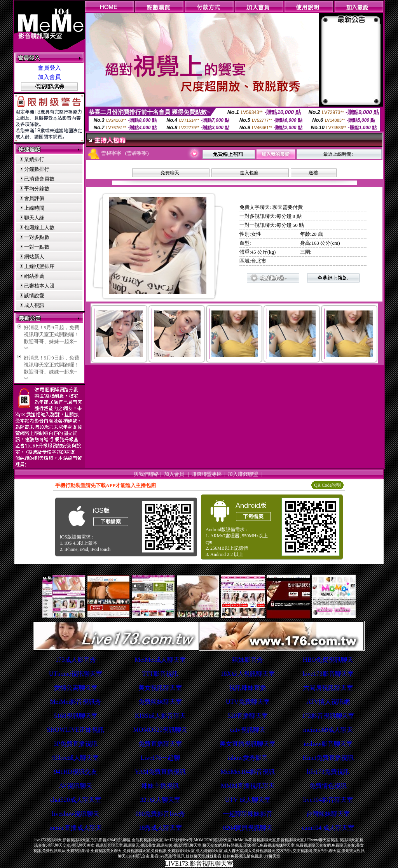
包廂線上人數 (39, 227)
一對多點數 (37, 237)
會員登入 (49, 68)
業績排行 (34, 159)
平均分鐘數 (37, 189)
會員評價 (34, 198)
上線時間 (34, 208)
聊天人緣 (34, 218)
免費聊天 (170, 173)
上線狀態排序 (39, 266)
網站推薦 (34, 276)
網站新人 (34, 257)
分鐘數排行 (37, 169)
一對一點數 (37, 247)
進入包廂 (249, 173)
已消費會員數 (39, 179)
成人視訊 (34, 305)
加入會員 (49, 77)
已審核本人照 (39, 286)
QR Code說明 (327, 485)
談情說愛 (34, 295)
